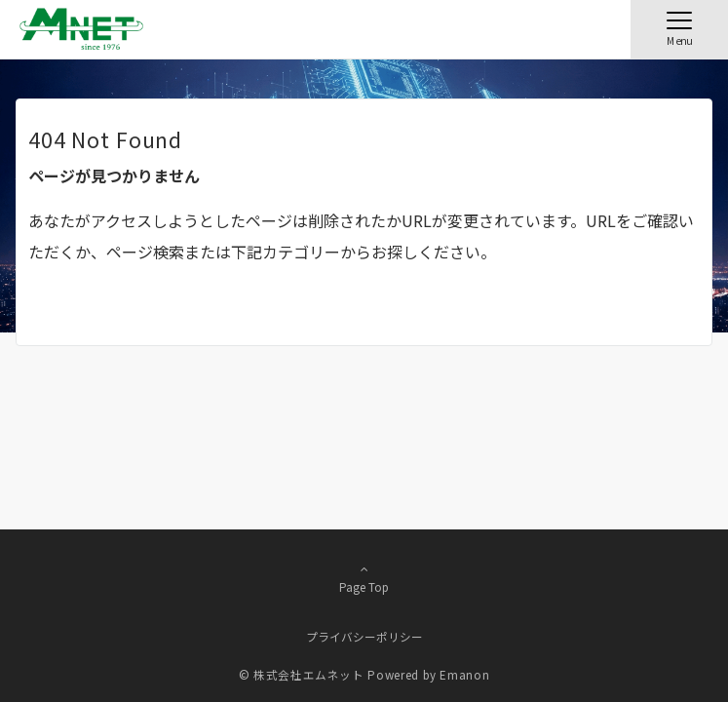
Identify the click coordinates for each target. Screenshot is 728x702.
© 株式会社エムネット (302, 675)
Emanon (464, 675)
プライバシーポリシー (364, 637)
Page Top (364, 578)
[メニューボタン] (679, 29)
